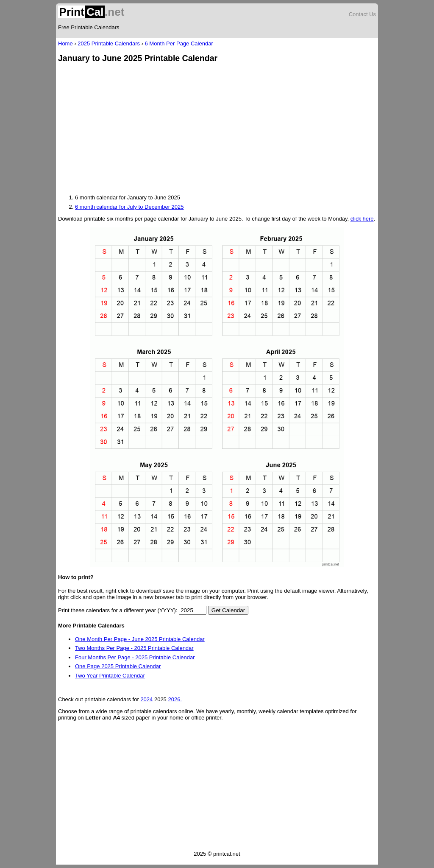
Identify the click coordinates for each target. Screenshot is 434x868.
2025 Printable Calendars (109, 43)
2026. (175, 699)
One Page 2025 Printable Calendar (118, 666)
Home (65, 43)
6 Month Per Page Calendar (179, 43)
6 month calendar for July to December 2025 (129, 207)
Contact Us (362, 14)
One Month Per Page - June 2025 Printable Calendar (140, 639)
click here (362, 219)
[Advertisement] (217, 129)
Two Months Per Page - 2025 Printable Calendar (134, 648)
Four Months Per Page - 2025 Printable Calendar (135, 657)
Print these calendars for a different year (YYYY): (118, 610)
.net (91, 12)
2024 (146, 699)
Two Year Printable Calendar (110, 676)
